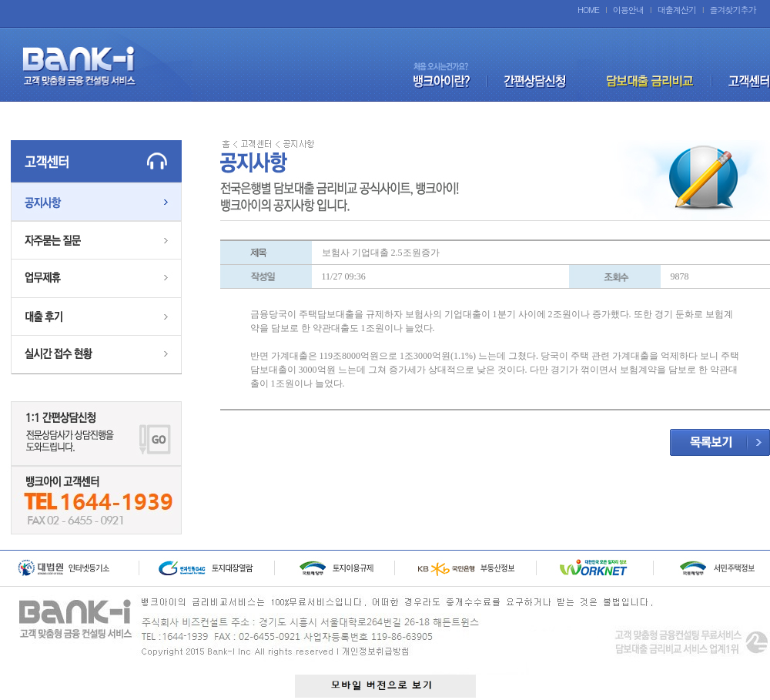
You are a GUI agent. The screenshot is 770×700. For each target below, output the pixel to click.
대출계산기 (677, 10)
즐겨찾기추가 (733, 10)
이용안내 (628, 10)
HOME (588, 10)
